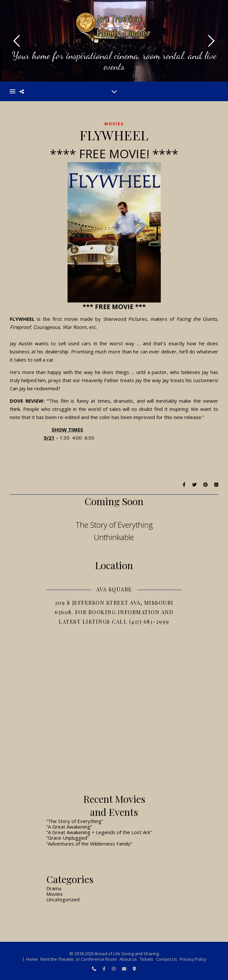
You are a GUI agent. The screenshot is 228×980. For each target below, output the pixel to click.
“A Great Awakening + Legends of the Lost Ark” (99, 832)
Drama (54, 888)
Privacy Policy (193, 959)
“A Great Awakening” (69, 827)
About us (128, 959)
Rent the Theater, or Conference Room (79, 959)
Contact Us (167, 959)
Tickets (146, 959)
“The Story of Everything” (75, 821)
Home (32, 959)
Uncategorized (63, 899)
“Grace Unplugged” (68, 838)
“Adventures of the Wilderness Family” (89, 844)
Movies (114, 124)
